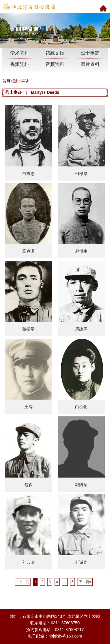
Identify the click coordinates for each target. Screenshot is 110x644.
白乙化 (81, 407)
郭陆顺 (81, 485)
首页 (6, 81)
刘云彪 (28, 562)
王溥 (28, 407)
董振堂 (28, 329)
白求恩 (28, 173)
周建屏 (81, 329)
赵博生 (81, 251)
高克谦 (28, 251)
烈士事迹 (21, 81)
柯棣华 (81, 173)
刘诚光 (81, 562)
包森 (28, 485)
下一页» (85, 582)
